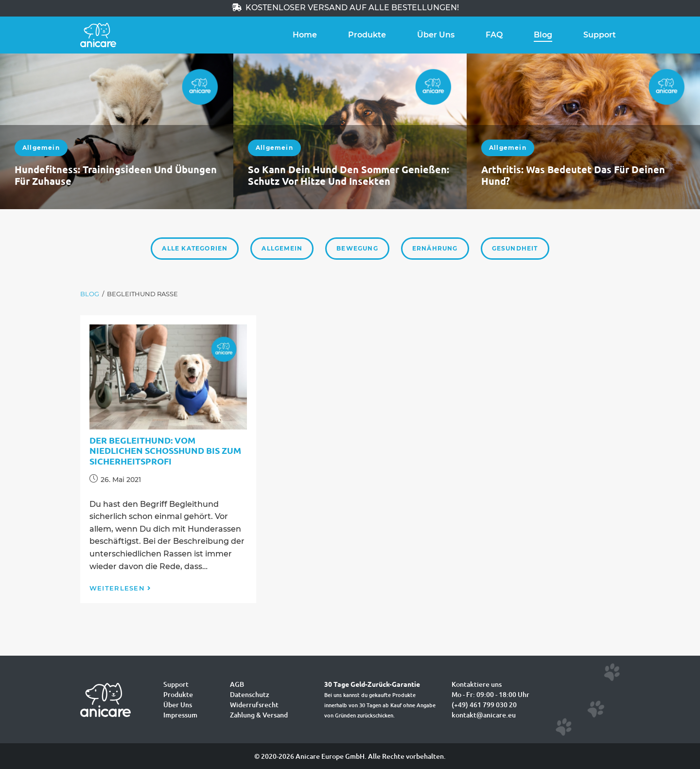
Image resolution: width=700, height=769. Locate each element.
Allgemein (41, 148)
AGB (237, 684)
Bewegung (357, 248)
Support (600, 35)
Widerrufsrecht (254, 705)
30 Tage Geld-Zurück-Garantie (372, 684)
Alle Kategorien (195, 248)
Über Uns (436, 35)
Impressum (180, 715)
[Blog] (90, 294)
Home (305, 35)
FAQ (494, 35)
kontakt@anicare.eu (484, 715)
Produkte (367, 35)
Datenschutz (250, 694)
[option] (117, 131)
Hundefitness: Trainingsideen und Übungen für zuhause (116, 175)
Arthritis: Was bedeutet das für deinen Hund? (573, 175)
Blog (543, 35)
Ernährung (435, 248)
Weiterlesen (121, 588)
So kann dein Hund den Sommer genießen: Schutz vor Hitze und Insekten (349, 175)
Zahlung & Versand (259, 715)
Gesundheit (515, 248)
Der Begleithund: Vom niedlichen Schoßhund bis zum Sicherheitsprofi (165, 450)
